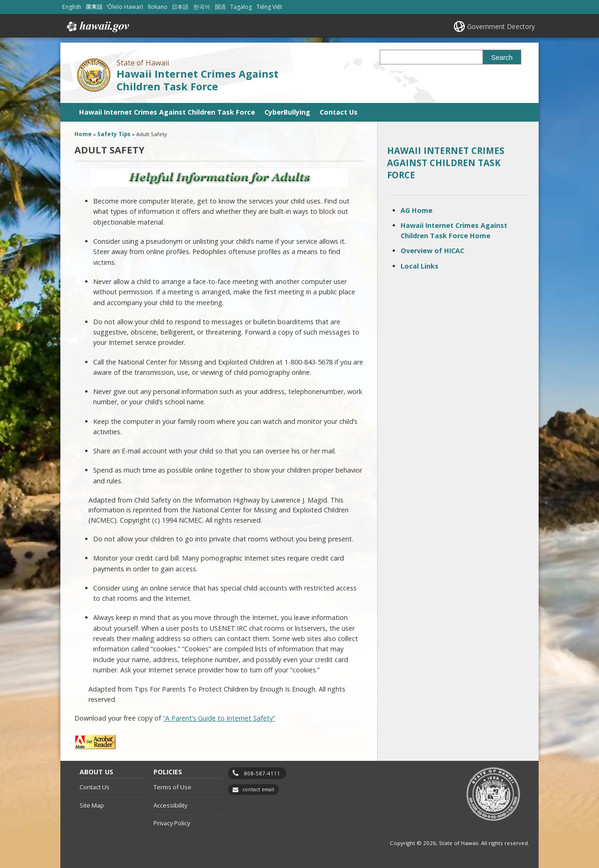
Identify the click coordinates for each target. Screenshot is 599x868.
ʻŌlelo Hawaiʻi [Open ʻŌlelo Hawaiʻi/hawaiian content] (125, 7)
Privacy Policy (172, 823)
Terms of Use (172, 787)
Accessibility (170, 805)
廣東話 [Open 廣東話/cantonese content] (94, 7)
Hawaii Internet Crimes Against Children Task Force (197, 80)
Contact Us (339, 112)
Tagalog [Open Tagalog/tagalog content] (241, 7)
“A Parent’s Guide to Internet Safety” (219, 718)
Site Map (92, 805)
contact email (258, 789)
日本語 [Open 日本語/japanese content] (180, 7)
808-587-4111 (262, 773)
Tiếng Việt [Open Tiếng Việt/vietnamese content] (269, 7)
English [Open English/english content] (72, 7)
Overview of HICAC (432, 251)
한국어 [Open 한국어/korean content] (202, 7)
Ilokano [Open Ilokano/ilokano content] (158, 7)
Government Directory (501, 26)
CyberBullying (287, 112)
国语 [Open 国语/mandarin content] (220, 7)
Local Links (420, 266)
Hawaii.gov (97, 27)
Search (502, 58)
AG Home (416, 210)
